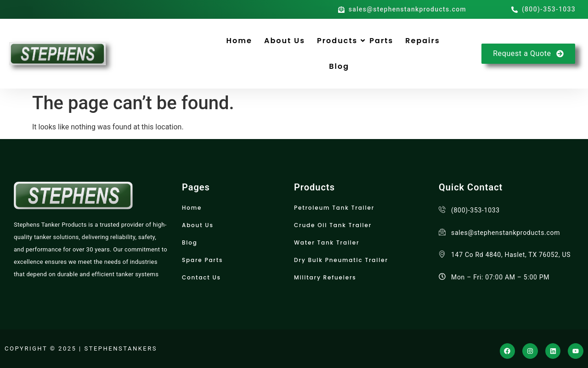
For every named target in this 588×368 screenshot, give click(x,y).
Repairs (422, 41)
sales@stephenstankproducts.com (506, 233)
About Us (285, 41)
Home (239, 41)
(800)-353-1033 (475, 210)
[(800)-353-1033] (442, 209)
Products (337, 41)
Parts (381, 41)
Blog (339, 66)
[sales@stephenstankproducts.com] (442, 232)
